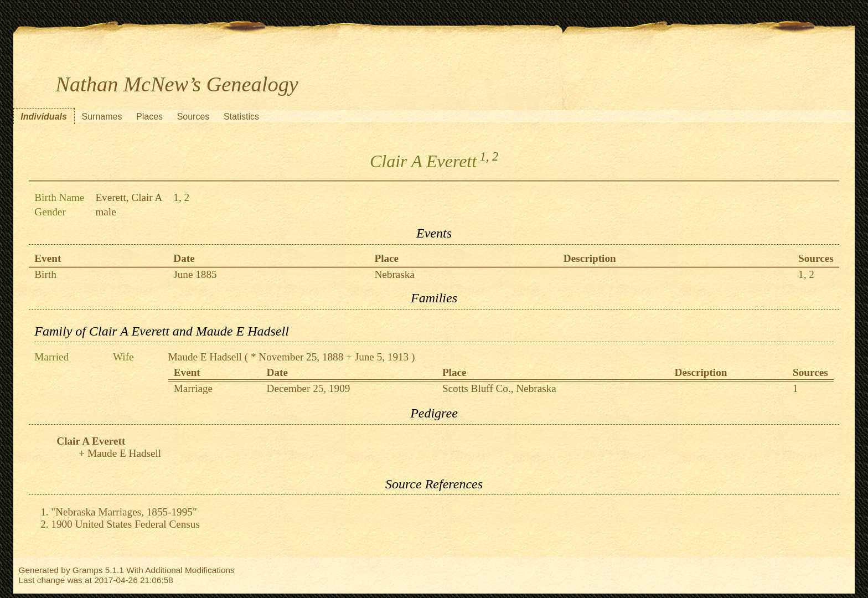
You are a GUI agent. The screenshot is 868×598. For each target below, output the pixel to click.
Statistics (241, 117)
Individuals (44, 117)
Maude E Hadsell (205, 357)
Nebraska (394, 274)
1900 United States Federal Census (125, 524)
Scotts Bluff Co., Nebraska (499, 388)
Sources (193, 117)
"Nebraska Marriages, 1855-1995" (124, 512)
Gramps (88, 570)
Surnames (102, 117)
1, (485, 156)
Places (149, 117)
